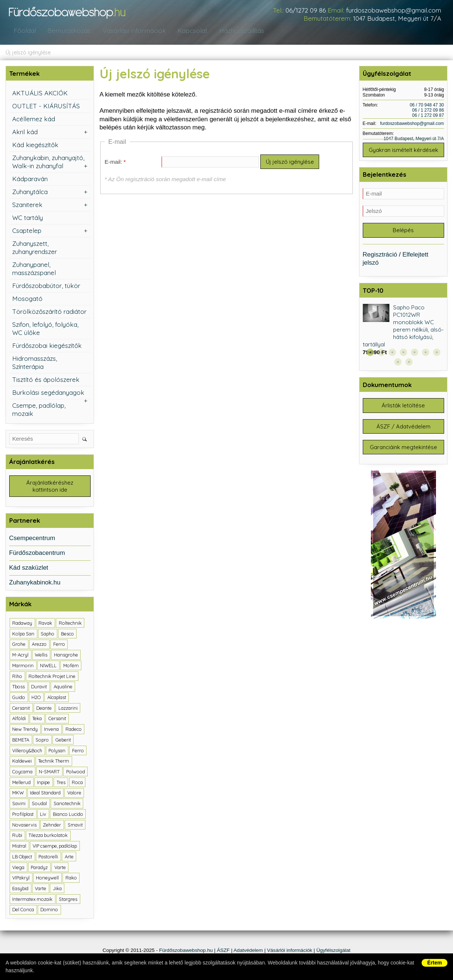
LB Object (22, 857)
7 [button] (437, 354)
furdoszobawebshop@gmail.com (394, 10)
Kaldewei (22, 762)
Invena (51, 730)
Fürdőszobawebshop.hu (186, 951)
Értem (435, 963)
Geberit (63, 741)
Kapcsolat (190, 31)
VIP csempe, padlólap (55, 847)
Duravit (39, 688)
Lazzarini (68, 709)
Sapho (48, 634)
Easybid (20, 889)
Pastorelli (48, 857)
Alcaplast (57, 698)
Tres (61, 783)
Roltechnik (70, 624)
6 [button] (426, 354)
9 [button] (409, 364)
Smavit (75, 825)
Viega (18, 868)
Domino (49, 911)
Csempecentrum (32, 539)
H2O (36, 698)
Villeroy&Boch (27, 751)
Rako (71, 879)
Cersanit (21, 709)
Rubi (17, 836)
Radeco (74, 730)
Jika (57, 889)
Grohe (19, 645)
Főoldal (24, 31)
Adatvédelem (248, 951)
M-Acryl (20, 656)
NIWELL (48, 667)
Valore (74, 794)
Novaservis (24, 825)
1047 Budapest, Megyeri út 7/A (397, 18)
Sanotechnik (67, 804)
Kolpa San (23, 634)
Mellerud (21, 783)
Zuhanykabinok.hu (35, 584)
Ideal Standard (45, 794)
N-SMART (49, 773)
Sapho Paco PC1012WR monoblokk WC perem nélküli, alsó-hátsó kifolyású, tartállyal (403, 328)
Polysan (57, 751)
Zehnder (52, 825)
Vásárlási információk (131, 31)
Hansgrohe (66, 656)
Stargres (68, 900)
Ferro (59, 645)
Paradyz (39, 868)
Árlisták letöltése (403, 408)
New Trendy (25, 730)
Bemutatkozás (67, 31)
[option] (403, 332)
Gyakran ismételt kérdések (403, 150)
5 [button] (415, 354)
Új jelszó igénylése (28, 52)
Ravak (45, 624)
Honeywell (47, 879)
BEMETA (21, 741)
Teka (37, 719)
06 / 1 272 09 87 (428, 115)
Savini (19, 804)
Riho (17, 677)
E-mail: (114, 162)
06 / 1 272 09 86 (428, 110)
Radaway (22, 624)
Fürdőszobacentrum (37, 554)
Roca (77, 783)
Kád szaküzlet (29, 569)
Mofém (71, 667)
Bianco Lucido (68, 815)
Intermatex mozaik (32, 900)
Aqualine (63, 688)
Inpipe (43, 783)
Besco (67, 634)
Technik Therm (54, 762)
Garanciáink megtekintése (403, 452)
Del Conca (23, 911)
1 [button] (370, 354)
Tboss (18, 688)
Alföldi (19, 719)
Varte (60, 868)
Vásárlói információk (290, 951)
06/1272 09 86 (306, 10)
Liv (43, 815)
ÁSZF (223, 951)
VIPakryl (21, 879)
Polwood (76, 773)
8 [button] (398, 364)
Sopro (42, 741)
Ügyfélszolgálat (333, 951)
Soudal (39, 804)
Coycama (22, 773)
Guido (19, 698)
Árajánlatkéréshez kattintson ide (50, 487)
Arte (69, 857)
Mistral (19, 847)
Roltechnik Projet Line (52, 677)
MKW (18, 794)
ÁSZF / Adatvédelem (403, 430)
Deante (44, 709)
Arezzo (39, 645)
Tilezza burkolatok (48, 836)
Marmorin (23, 667)
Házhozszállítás (239, 31)
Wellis (41, 656)
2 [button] (381, 354)
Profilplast (23, 815)
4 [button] (403, 354)
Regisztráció (380, 256)
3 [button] (392, 354)
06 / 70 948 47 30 (427, 105)
